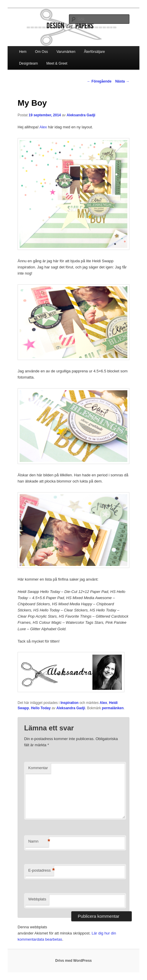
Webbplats (37, 899)
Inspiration (69, 703)
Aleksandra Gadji (81, 115)
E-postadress (41, 871)
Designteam (28, 63)
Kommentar (38, 768)
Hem (23, 52)
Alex (44, 127)
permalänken (113, 708)
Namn (38, 842)
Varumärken (66, 52)
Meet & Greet (57, 63)
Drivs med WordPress (73, 961)
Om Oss (41, 52)
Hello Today (41, 708)
